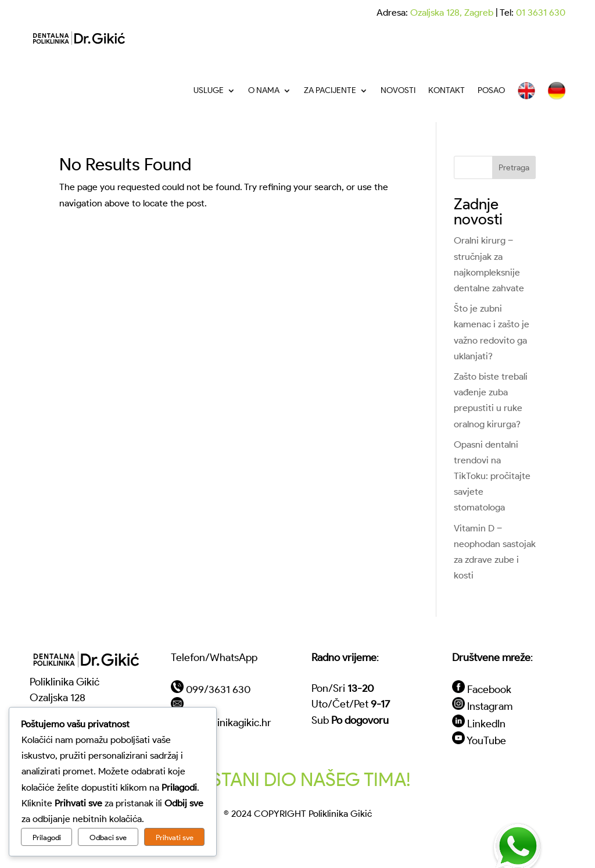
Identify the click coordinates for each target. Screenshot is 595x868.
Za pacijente (330, 90)
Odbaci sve (108, 837)
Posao (491, 90)
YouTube (486, 740)
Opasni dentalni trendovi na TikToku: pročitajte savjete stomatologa (492, 476)
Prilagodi (47, 837)
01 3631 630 (541, 12)
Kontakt (447, 90)
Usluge (209, 90)
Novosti (398, 90)
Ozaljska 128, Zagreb (452, 12)
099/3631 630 (218, 689)
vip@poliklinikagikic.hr (221, 722)
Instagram (490, 706)
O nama (264, 90)
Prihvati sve (175, 837)
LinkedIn (486, 724)
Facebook (489, 689)
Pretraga (514, 168)
